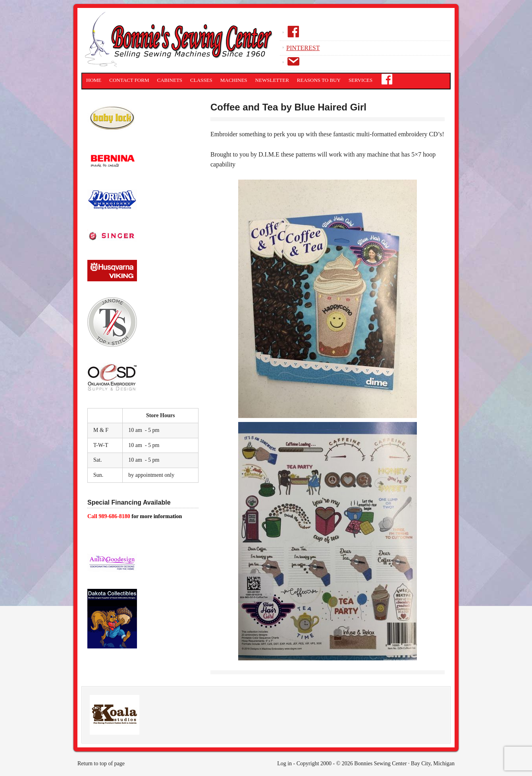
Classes (201, 80)
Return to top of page (101, 763)
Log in (284, 763)
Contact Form (129, 80)
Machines (234, 80)
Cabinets (170, 80)
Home (94, 80)
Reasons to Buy (319, 80)
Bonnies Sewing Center (181, 42)
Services (360, 80)
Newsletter (272, 80)
